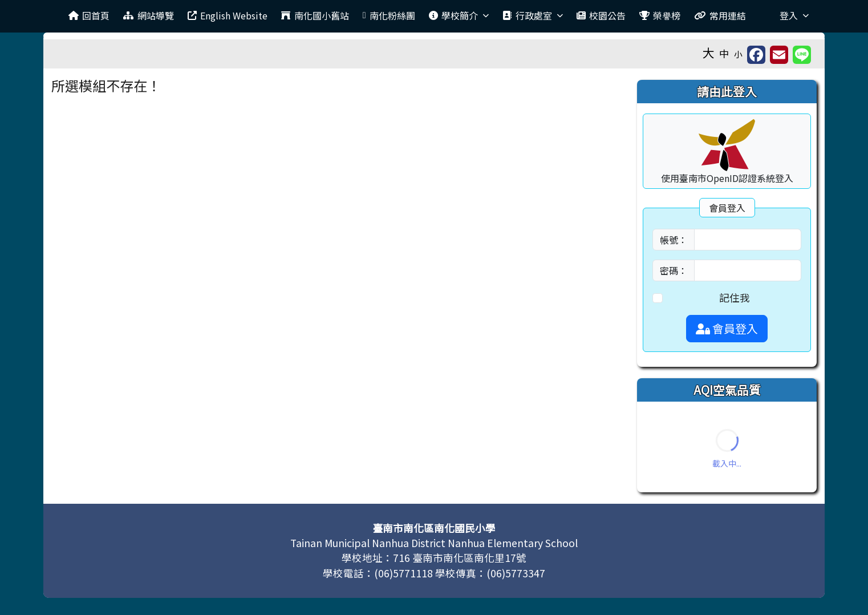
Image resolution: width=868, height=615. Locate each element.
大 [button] (709, 52)
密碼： (674, 270)
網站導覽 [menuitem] (148, 15)
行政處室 (532, 15)
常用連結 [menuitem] (720, 15)
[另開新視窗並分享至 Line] (802, 55)
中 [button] (724, 53)
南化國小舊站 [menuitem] (315, 15)
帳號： (674, 240)
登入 (794, 15)
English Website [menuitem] (228, 15)
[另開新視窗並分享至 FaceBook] (756, 55)
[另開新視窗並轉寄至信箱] (779, 55)
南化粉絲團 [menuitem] (389, 15)
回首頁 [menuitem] (89, 15)
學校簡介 (459, 15)
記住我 (735, 298)
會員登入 (727, 328)
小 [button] (738, 54)
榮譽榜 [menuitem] (660, 15)
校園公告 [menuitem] (601, 15)
